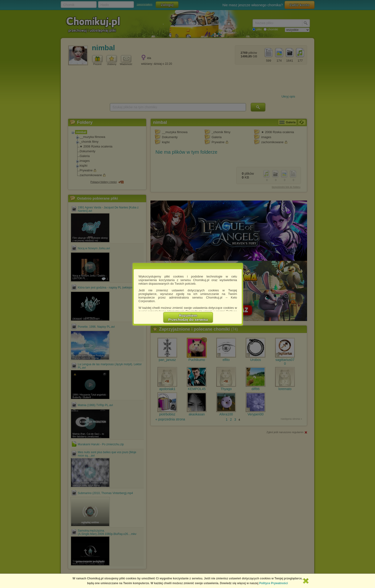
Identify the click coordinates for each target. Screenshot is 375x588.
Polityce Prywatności (274, 583)
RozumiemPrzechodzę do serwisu (188, 317)
